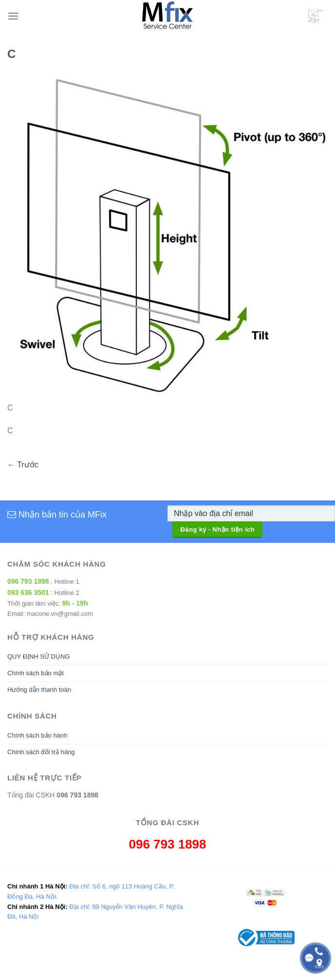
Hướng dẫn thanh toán (39, 690)
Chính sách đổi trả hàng (41, 752)
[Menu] (13, 16)
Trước (23, 465)
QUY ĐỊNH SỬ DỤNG (39, 656)
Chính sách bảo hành (37, 735)
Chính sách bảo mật (36, 673)
